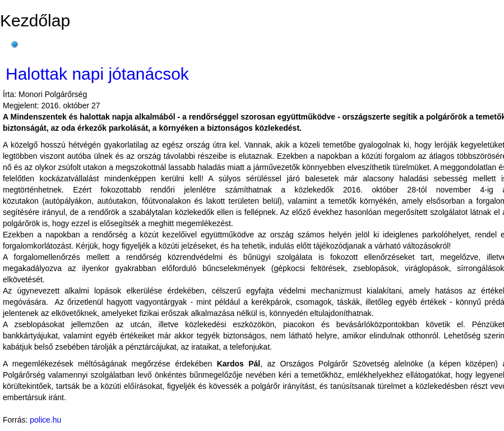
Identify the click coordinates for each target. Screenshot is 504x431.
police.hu (45, 420)
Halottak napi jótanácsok (97, 74)
